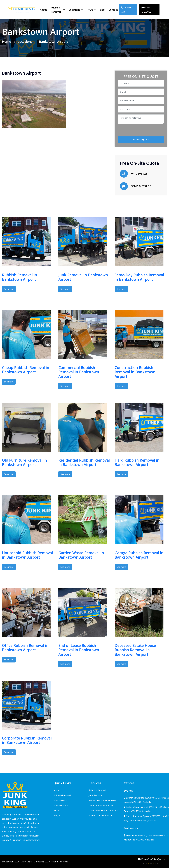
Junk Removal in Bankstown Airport (83, 277)
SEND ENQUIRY (141, 139)
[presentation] (140, 131)
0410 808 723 (127, 10)
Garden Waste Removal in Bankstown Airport (81, 555)
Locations (74, 10)
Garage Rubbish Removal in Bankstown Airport (139, 555)
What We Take (61, 805)
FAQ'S (56, 810)
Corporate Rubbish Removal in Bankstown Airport (27, 740)
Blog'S (57, 815)
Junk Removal (95, 795)
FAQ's (90, 10)
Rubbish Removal (56, 10)
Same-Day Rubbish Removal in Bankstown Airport (139, 277)
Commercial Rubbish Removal (103, 810)
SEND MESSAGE (146, 10)
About (43, 10)
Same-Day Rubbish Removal (103, 800)
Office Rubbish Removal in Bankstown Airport (25, 648)
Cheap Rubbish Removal (101, 805)
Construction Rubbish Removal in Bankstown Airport (135, 372)
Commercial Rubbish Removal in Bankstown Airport (79, 372)
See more (9, 289)
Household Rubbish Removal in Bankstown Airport (27, 555)
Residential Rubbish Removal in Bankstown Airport (84, 462)
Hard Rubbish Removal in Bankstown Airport (137, 462)
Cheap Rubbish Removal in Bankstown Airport (26, 370)
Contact (113, 10)
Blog (102, 10)
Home (7, 41)
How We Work (61, 800)
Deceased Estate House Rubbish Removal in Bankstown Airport (135, 650)
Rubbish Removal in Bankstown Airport (20, 277)
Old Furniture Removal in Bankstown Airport (24, 462)
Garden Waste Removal (100, 815)
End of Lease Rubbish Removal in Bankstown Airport (79, 650)
